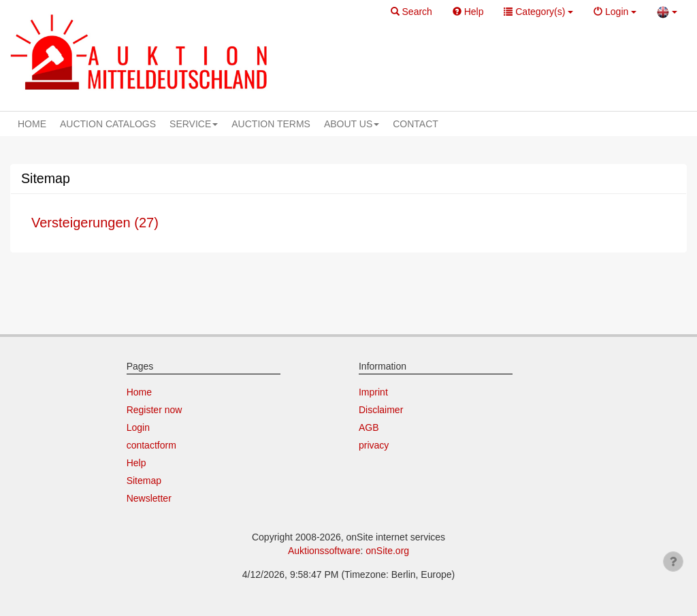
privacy (374, 445)
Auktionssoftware (324, 551)
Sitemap (144, 481)
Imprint (373, 392)
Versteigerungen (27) (95, 223)
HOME (32, 124)
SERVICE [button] (194, 124)
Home (139, 392)
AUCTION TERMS (271, 124)
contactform (151, 445)
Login (138, 427)
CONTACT (416, 124)
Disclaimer (381, 410)
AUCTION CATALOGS (108, 124)
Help (136, 463)
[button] (411, 12)
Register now (155, 410)
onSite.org (387, 551)
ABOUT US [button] (352, 124)
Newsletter (149, 498)
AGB (369, 427)
